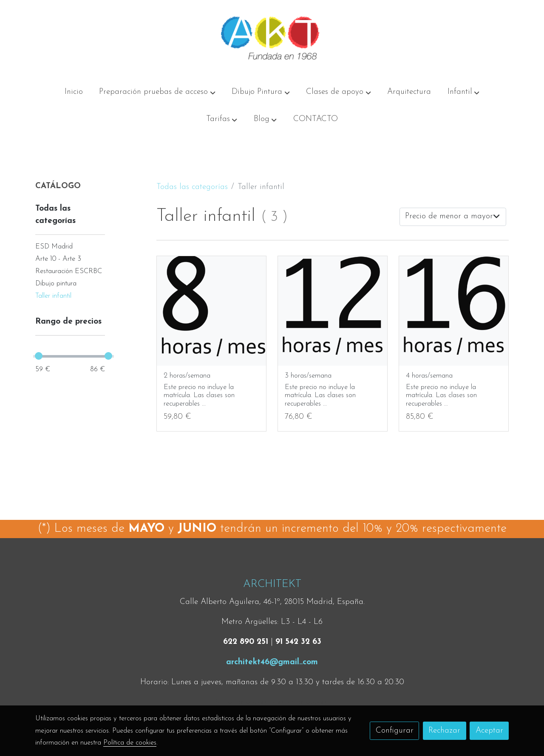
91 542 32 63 (298, 642)
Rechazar (444, 731)
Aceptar (489, 731)
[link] (272, 39)
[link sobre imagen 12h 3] (333, 311)
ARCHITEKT (272, 584)
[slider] (39, 356)
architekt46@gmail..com (272, 662)
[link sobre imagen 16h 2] (454, 311)
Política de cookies (240, 702)
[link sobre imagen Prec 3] (212, 311)
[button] (157, 92)
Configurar (395, 731)
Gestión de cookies (300, 702)
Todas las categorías (192, 187)
